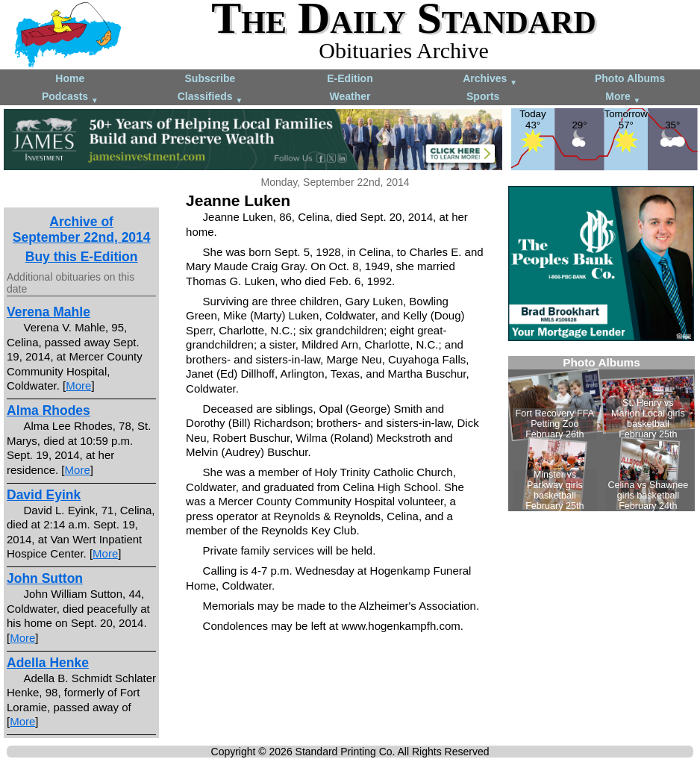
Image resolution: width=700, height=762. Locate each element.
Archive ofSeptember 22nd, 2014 (82, 229)
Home (70, 78)
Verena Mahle (49, 312)
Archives (490, 79)
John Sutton (45, 578)
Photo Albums (630, 78)
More (623, 97)
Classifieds (210, 97)
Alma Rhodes (49, 410)
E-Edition (350, 78)
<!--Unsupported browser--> (601, 434)
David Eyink (44, 495)
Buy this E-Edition (82, 257)
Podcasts (70, 97)
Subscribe (210, 78)
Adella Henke (48, 663)
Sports (483, 96)
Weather (350, 96)
